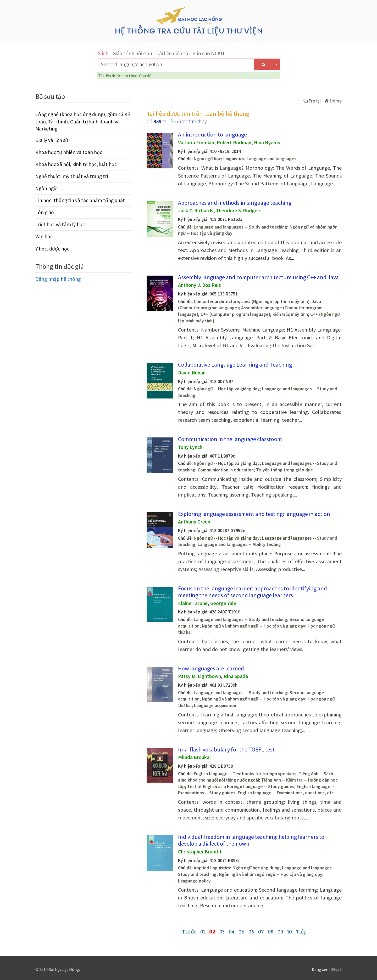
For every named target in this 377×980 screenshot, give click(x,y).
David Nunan (192, 373)
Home (333, 101)
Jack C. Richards (196, 210)
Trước (189, 931)
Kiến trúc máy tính (290, 314)
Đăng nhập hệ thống (58, 279)
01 (203, 931)
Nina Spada (236, 676)
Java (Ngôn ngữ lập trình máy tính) (275, 301)
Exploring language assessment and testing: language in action (254, 514)
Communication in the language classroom (230, 439)
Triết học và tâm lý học (60, 224)
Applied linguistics (212, 868)
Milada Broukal (194, 757)
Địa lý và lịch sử (52, 140)
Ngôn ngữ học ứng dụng (256, 868)
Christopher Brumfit (200, 852)
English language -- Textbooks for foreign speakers (245, 774)
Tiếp (301, 931)
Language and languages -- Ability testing (239, 544)
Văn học (44, 236)
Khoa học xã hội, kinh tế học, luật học (76, 164)
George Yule (223, 603)
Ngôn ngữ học (207, 159)
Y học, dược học (52, 249)
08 (271, 931)
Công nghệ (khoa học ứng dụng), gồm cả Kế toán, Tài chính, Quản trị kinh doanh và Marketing (83, 121)
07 (261, 931)
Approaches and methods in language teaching (235, 203)
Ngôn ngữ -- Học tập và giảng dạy (227, 389)
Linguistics (234, 159)
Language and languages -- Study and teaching (240, 227)
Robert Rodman (234, 143)
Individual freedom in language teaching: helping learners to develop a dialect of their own (251, 840)
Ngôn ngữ (46, 188)
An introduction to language (212, 134)
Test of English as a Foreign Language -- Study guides (241, 787)
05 (241, 931)
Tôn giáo (45, 212)
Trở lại (312, 101)
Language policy (194, 881)
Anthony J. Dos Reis (199, 285)
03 (222, 931)
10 (290, 931)
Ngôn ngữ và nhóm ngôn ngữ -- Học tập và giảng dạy (254, 626)
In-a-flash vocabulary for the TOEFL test (226, 749)
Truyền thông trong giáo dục (284, 470)
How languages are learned (211, 668)
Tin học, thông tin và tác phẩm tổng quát (80, 200)
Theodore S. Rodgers (239, 210)
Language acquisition (215, 705)
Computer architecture (216, 301)
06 (251, 931)
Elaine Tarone (193, 603)
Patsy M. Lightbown (199, 676)
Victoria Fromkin (196, 143)
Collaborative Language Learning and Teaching (235, 364)
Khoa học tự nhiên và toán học (69, 152)
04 (232, 931)
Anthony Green (194, 522)
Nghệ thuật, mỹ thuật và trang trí (72, 176)
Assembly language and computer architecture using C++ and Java (258, 277)
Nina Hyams (267, 143)
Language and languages (271, 159)
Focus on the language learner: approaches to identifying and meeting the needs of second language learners (253, 592)
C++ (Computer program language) (235, 314)
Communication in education (226, 470)
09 (280, 931)
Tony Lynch (190, 447)
